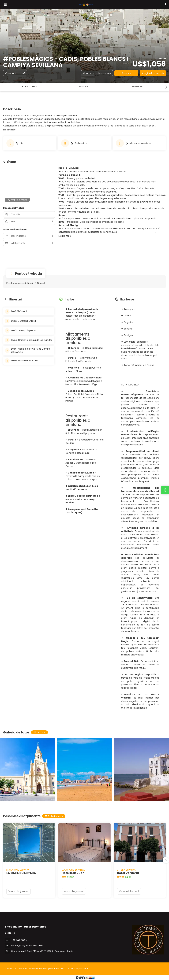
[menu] (165, 5)
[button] (166, 87)
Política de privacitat (78, 968)
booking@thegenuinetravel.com (27, 945)
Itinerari (138, 87)
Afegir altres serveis (153, 73)
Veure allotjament (19, 891)
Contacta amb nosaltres (97, 73)
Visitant (85, 87)
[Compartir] (15, 73)
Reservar (126, 73)
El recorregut (31, 87)
